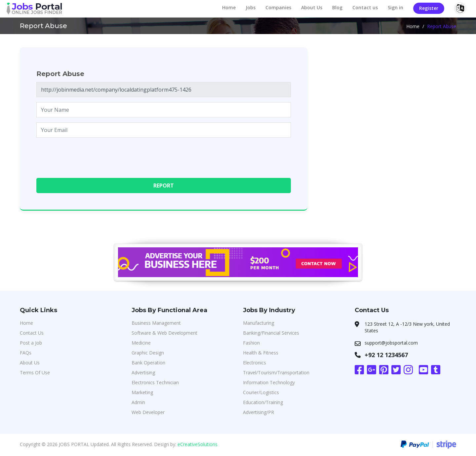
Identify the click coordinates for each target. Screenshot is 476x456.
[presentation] (87, 155)
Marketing (142, 392)
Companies (278, 7)
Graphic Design (148, 353)
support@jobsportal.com (391, 343)
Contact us (365, 7)
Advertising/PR (258, 412)
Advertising (143, 373)
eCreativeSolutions (198, 444)
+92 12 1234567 (386, 355)
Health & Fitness (261, 353)
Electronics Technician (155, 382)
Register (429, 8)
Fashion (251, 343)
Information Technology (269, 382)
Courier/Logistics (261, 392)
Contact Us (32, 333)
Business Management (156, 323)
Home (229, 7)
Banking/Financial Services (271, 333)
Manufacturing (258, 323)
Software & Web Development (164, 333)
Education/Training (263, 402)
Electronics (255, 363)
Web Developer (148, 412)
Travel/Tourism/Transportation (276, 373)
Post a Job (31, 343)
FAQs (26, 353)
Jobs (251, 7)
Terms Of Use (35, 373)
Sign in (396, 7)
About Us (312, 7)
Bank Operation (148, 363)
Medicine (141, 343)
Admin (138, 402)
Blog (337, 7)
